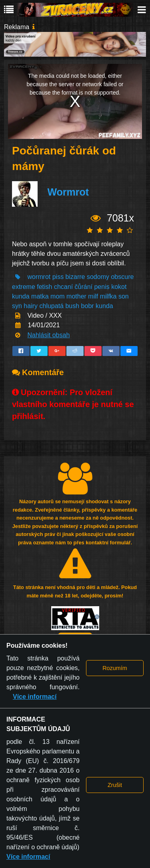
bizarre (75, 277)
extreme (24, 287)
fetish (44, 287)
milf (93, 296)
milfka (108, 296)
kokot (119, 287)
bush (72, 306)
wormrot (39, 277)
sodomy (98, 277)
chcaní (63, 287)
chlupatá (52, 306)
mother (76, 296)
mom (58, 296)
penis (102, 287)
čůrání (84, 287)
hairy (31, 306)
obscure (122, 277)
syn (17, 306)
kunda (21, 296)
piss (58, 277)
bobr (88, 306)
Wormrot (68, 192)
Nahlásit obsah (48, 335)
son (124, 296)
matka (40, 296)
